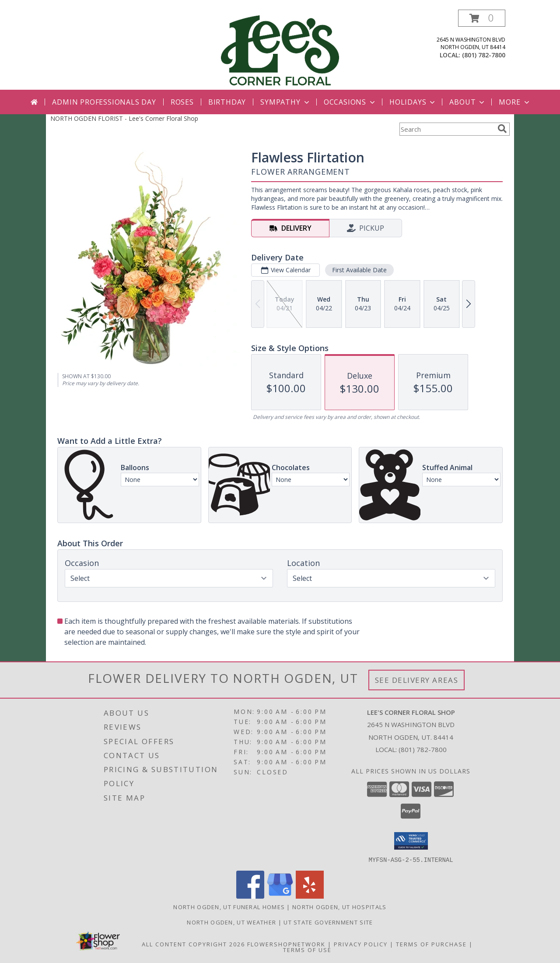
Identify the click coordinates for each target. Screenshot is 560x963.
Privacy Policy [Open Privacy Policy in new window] (361, 944)
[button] (482, 18)
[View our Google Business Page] (280, 896)
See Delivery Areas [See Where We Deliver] (417, 680)
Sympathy (285, 102)
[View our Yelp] (310, 896)
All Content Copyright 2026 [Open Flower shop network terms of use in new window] (193, 944)
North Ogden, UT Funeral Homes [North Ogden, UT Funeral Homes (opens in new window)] (229, 907)
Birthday (227, 102)
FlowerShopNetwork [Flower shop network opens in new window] (286, 944)
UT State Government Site (328, 922)
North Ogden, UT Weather (231, 922)
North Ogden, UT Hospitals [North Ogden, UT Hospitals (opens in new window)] (339, 907)
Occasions (350, 102)
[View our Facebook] (250, 896)
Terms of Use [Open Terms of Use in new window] (307, 949)
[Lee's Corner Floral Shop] (280, 50)
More (515, 102)
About (468, 102)
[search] (502, 129)
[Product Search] (447, 129)
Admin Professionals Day (104, 102)
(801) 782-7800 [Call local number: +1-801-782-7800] (484, 55)
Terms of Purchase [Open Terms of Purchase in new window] (431, 944)
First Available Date (359, 270)
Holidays (413, 102)
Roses (182, 102)
